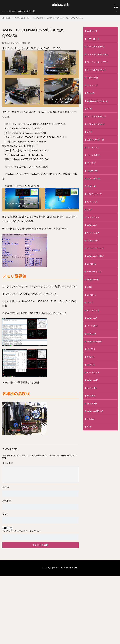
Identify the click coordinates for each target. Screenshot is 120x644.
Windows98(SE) (94, 341)
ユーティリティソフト (98, 62)
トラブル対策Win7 (96, 46)
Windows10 (93, 171)
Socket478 (92, 388)
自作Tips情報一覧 (26, 11)
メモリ (90, 303)
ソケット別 (92, 202)
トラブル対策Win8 (96, 124)
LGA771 (91, 365)
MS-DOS (91, 396)
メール (7, 501)
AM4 (89, 109)
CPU (89, 132)
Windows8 (92, 318)
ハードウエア (93, 372)
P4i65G (91, 93)
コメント (8, 463)
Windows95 (93, 380)
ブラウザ (91, 163)
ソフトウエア (93, 217)
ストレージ (92, 85)
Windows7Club (60, 5)
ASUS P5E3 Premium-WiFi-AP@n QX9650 (65, 18)
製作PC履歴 (38, 18)
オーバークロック (95, 248)
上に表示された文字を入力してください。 (22, 531)
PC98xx (91, 419)
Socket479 (92, 403)
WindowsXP (93, 240)
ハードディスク (94, 271)
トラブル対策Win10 (96, 116)
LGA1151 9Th (94, 178)
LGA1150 (91, 264)
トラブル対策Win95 (96, 70)
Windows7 (92, 225)
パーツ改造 (92, 326)
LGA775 (91, 349)
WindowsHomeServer (97, 101)
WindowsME (93, 279)
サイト (5, 514)
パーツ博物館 (9, 11)
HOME (8, 18)
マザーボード (93, 39)
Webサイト (92, 31)
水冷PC (91, 357)
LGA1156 (91, 334)
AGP (89, 427)
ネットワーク (93, 147)
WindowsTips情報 (96, 256)
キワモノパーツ (94, 194)
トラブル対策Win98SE (98, 54)
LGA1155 (91, 295)
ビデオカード (93, 310)
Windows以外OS (95, 411)
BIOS (90, 287)
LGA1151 (91, 186)
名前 (6, 487)
